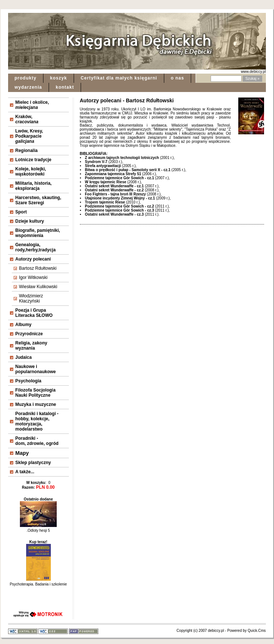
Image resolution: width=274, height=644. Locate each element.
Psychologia (29, 381)
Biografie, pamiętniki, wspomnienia (38, 233)
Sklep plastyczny (33, 463)
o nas (178, 78)
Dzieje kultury (30, 221)
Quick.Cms (257, 631)
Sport (21, 212)
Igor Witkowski (33, 277)
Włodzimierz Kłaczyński (31, 298)
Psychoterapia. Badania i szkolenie (38, 582)
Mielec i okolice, (32, 105)
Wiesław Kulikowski (38, 287)
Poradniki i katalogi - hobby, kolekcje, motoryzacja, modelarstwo (37, 421)
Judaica (24, 357)
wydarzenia (29, 87)
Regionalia (27, 151)
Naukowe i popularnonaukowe (36, 369)
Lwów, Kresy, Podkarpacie (29, 136)
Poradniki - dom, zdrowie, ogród (37, 441)
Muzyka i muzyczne (36, 404)
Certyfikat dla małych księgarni (119, 78)
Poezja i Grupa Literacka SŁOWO (34, 313)
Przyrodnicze (29, 334)
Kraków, (27, 119)
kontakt (65, 87)
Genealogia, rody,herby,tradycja (36, 247)
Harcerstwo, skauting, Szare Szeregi (38, 200)
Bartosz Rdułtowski (38, 268)
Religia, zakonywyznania (31, 346)
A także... (25, 472)
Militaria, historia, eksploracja (34, 186)
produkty (26, 78)
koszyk (59, 78)
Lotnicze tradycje (34, 160)
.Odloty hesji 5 (38, 528)
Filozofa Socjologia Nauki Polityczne (36, 393)
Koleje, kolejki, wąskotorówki (31, 171)
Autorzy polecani (33, 259)
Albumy (24, 325)
